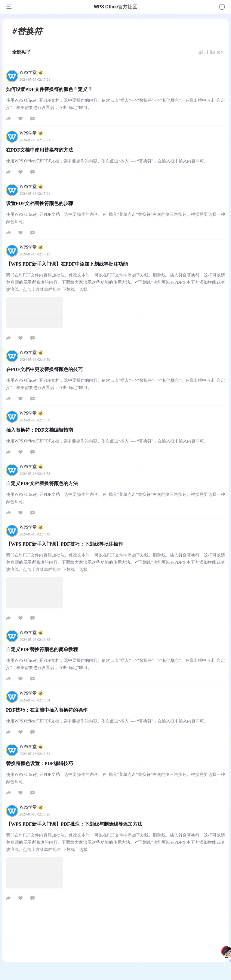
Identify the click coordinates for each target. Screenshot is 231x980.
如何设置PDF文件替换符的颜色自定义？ (49, 89)
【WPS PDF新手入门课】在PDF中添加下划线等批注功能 (67, 264)
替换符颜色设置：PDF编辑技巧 (40, 763)
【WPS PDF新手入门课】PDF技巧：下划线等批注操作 (65, 544)
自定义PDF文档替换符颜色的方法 (42, 483)
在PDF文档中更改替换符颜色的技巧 (44, 369)
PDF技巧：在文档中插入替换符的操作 (47, 710)
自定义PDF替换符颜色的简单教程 (42, 649)
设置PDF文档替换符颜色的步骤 (40, 203)
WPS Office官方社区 (115, 7)
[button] (222, 7)
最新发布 (217, 52)
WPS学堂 (31, 72)
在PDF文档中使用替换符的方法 (40, 150)
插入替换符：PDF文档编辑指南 (40, 430)
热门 (202, 52)
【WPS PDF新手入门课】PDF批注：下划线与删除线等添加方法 (74, 824)
